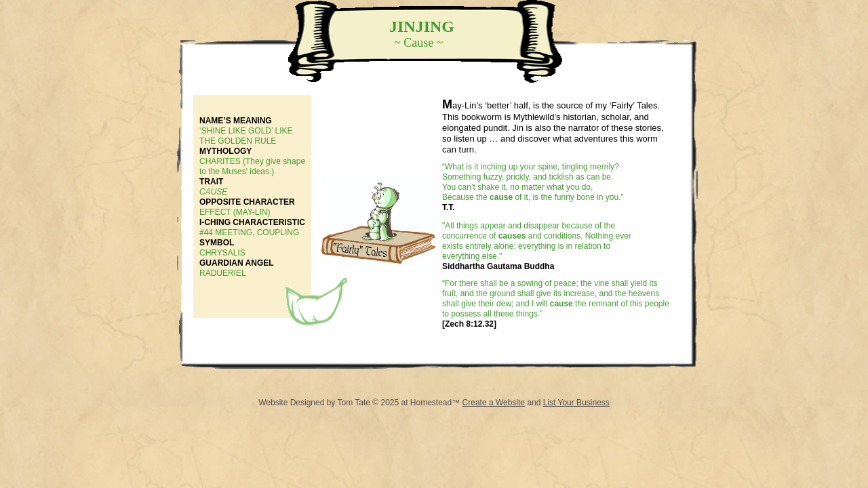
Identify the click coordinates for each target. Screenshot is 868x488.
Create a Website (494, 403)
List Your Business (576, 403)
